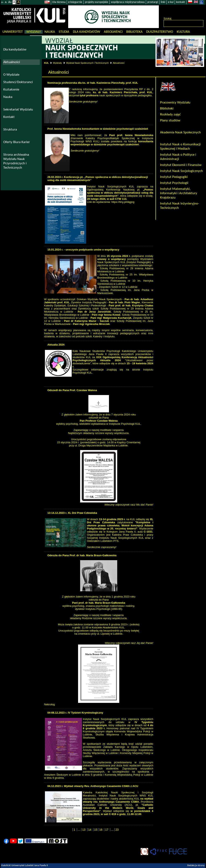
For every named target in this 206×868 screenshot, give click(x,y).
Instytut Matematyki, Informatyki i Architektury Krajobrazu (179, 193)
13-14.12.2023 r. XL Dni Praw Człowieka (72, 513)
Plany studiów (170, 121)
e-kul (171, 2)
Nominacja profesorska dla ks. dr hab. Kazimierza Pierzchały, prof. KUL (93, 83)
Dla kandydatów (87, 32)
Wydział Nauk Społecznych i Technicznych (87, 63)
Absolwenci (113, 32)
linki (163, 2)
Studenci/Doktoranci (18, 82)
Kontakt (9, 117)
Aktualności (119, 63)
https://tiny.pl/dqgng (123, 202)
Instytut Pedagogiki (174, 177)
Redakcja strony (196, 866)
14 (90, 830)
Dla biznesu (59, 2)
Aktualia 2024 (56, 345)
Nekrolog (49, 704)
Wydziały (34, 32)
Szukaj (167, 19)
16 (101, 830)
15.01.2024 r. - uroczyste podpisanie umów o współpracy (83, 250)
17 (107, 830)
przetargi (153, 2)
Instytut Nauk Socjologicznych (181, 171)
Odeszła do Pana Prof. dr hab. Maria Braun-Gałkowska (82, 555)
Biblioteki (167, 109)
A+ (10, 2)
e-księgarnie (75, 2)
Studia (64, 32)
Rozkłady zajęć (170, 115)
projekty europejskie (97, 2)
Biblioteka (134, 32)
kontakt (181, 2)
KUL (46, 63)
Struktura (10, 130)
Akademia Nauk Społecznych (180, 132)
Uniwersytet (13, 32)
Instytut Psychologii (174, 183)
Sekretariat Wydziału (18, 110)
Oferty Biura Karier (17, 142)
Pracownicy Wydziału (175, 103)
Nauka (50, 32)
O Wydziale (11, 75)
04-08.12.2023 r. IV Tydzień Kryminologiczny (75, 713)
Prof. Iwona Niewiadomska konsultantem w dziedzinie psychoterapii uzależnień (98, 129)
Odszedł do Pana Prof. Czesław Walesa (72, 390)
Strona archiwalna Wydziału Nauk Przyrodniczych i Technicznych (16, 161)
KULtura (183, 32)
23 (117, 830)
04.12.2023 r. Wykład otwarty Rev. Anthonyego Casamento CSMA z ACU (93, 786)
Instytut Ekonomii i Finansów (181, 165)
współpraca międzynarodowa (128, 2)
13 (84, 830)
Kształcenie (11, 90)
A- (2, 2)
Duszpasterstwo (160, 32)
